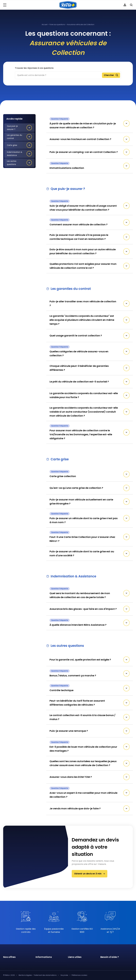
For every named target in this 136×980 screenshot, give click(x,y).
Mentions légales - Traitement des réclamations (38, 975)
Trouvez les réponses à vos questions (34, 68)
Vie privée (64, 975)
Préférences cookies (79, 975)
